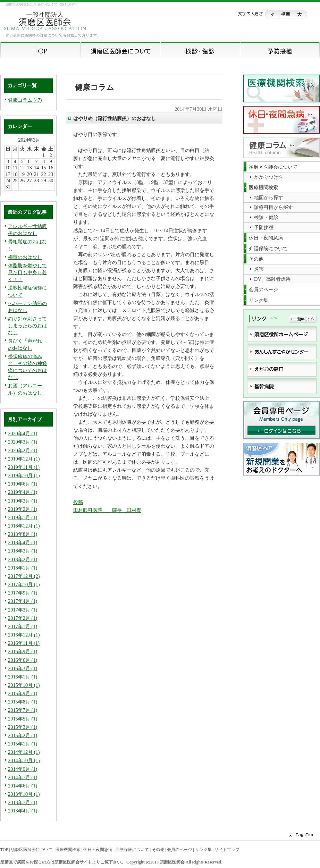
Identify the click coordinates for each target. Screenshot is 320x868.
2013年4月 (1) (23, 811)
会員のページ (179, 850)
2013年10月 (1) (24, 794)
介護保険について (132, 850)
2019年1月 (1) (23, 517)
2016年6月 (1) (23, 660)
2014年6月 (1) (23, 786)
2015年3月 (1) (23, 727)
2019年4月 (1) (23, 492)
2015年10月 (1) (24, 685)
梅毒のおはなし (25, 257)
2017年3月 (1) (23, 610)
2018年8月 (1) (23, 534)
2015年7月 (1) (23, 710)
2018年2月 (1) (23, 559)
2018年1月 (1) (23, 568)
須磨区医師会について (32, 850)
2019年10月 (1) (24, 475)
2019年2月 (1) (23, 509)
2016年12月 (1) (24, 635)
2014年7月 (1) (23, 777)
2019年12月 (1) (24, 459)
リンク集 (203, 850)
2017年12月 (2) (24, 576)
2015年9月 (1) (23, 693)
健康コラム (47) (25, 100)
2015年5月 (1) (23, 719)
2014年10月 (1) (24, 760)
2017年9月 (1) (23, 593)
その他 (158, 850)
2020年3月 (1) (23, 442)
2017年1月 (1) (23, 626)
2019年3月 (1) (23, 501)
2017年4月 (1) (23, 601)
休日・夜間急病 (98, 850)
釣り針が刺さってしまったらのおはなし (27, 326)
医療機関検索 (68, 850)
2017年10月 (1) (24, 584)
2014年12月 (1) (24, 752)
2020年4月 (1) (23, 433)
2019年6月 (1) (23, 484)
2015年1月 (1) (23, 744)
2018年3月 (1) (23, 551)
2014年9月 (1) (23, 769)
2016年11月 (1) (24, 643)
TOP (4, 850)
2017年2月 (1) (23, 618)
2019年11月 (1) (24, 467)
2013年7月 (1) (23, 802)
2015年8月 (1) (23, 702)
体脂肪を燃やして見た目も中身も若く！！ (27, 272)
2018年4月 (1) (23, 542)
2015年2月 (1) (23, 735)
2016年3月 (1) (23, 668)
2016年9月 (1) (23, 651)
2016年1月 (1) (23, 677)
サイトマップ (227, 850)
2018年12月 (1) (24, 526)
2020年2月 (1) (23, 450)
